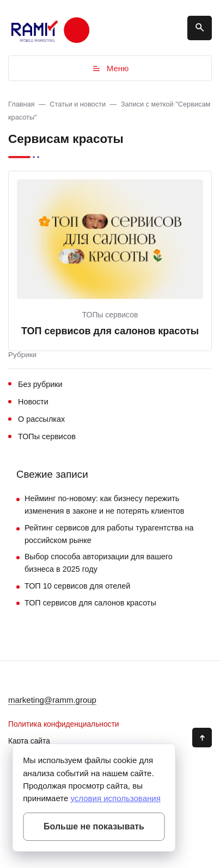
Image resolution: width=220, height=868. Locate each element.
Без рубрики (40, 384)
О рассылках (41, 419)
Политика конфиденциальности (64, 724)
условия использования (115, 798)
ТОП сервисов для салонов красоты (110, 331)
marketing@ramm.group (52, 700)
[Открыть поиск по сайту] (200, 28)
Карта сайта (29, 741)
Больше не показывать (94, 826)
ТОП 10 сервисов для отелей (77, 586)
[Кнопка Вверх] (202, 738)
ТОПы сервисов (110, 315)
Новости (33, 402)
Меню (110, 68)
